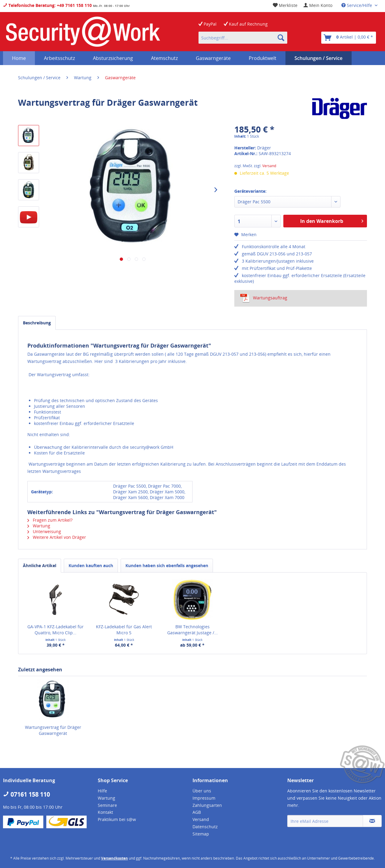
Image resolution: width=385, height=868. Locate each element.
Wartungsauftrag (264, 298)
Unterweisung (44, 531)
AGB (197, 812)
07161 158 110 (26, 794)
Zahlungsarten (207, 805)
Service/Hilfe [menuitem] (357, 5)
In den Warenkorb (332, 220)
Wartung (39, 526)
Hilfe (102, 791)
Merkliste (285, 5)
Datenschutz (205, 827)
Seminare (107, 805)
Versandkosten (114, 858)
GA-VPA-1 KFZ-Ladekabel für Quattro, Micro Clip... (55, 630)
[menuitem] (318, 5)
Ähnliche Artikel (40, 565)
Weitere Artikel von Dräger (57, 537)
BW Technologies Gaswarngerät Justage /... (192, 630)
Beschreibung (37, 323)
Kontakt (105, 812)
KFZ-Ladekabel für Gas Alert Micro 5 (124, 630)
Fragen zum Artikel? (50, 520)
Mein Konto (318, 5)
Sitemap (201, 834)
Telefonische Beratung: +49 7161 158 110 (47, 5)
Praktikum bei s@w (117, 819)
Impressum (204, 798)
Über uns (202, 791)
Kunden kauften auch (91, 565)
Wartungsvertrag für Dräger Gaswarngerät (53, 730)
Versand (269, 166)
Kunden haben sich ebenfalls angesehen (167, 565)
